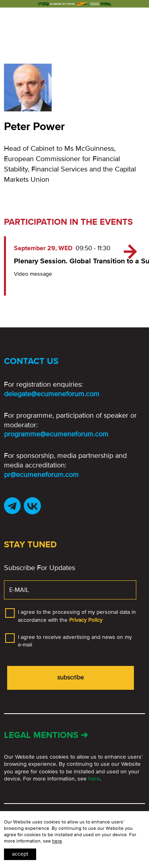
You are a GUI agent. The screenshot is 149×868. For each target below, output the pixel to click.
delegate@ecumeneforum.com (52, 394)
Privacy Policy (86, 620)
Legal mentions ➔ (46, 735)
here (94, 779)
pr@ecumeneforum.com (41, 475)
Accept (20, 854)
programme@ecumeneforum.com (56, 434)
